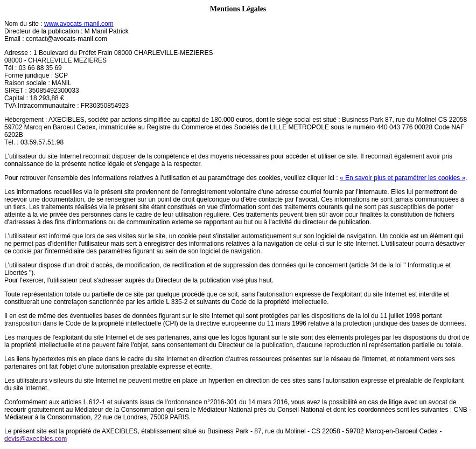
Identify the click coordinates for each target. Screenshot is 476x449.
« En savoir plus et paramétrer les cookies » (402, 178)
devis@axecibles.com (36, 439)
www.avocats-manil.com (79, 24)
